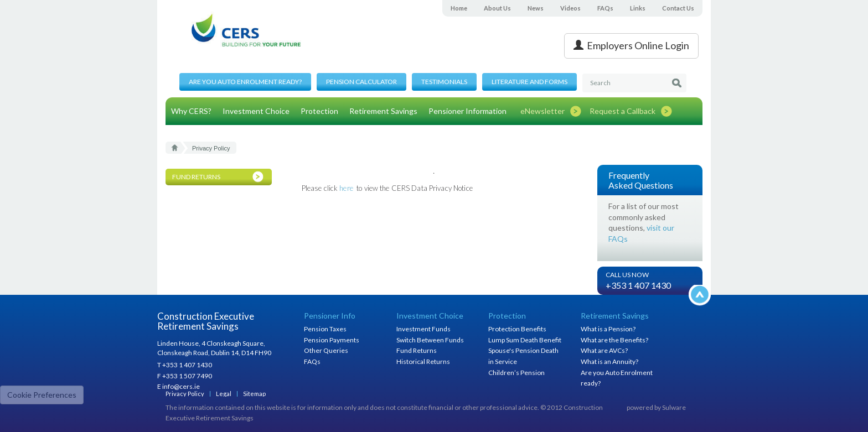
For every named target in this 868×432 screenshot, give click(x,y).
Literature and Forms (529, 82)
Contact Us (678, 8)
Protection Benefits (517, 329)
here (346, 188)
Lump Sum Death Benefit (525, 340)
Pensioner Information (467, 111)
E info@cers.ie (179, 386)
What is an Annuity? (609, 361)
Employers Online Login (631, 45)
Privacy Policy (185, 394)
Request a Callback (622, 111)
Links (638, 8)
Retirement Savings (383, 111)
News (536, 8)
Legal (224, 394)
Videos (570, 8)
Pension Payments (332, 340)
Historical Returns (423, 361)
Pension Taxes (325, 329)
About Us (497, 8)
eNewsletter (542, 111)
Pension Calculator (361, 82)
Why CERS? (191, 111)
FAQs (605, 8)
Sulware (674, 407)
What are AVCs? (604, 350)
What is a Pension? (608, 329)
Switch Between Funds (430, 340)
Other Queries (326, 350)
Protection (319, 111)
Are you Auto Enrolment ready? (245, 82)
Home (459, 8)
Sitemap (254, 394)
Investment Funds (423, 329)
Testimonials (444, 82)
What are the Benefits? (614, 340)
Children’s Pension (516, 373)
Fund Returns (417, 350)
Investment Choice (256, 111)
